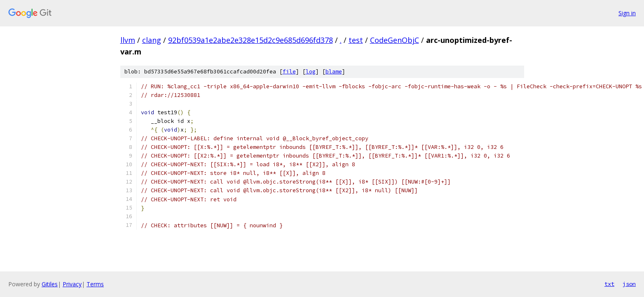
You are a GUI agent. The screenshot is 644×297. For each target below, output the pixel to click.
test (356, 40)
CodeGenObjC (395, 40)
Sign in (627, 13)
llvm (128, 40)
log (311, 72)
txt (609, 284)
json (629, 284)
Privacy (72, 284)
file (289, 72)
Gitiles (50, 284)
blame (334, 72)
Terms (95, 284)
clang (152, 40)
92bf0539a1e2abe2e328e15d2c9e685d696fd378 (251, 40)
